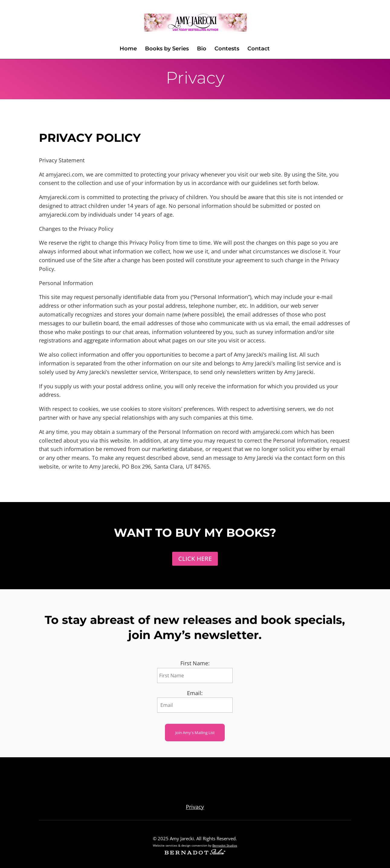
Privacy (195, 807)
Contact (259, 49)
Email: (195, 693)
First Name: (195, 663)
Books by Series (167, 49)
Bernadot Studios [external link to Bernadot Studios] (225, 845)
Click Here (195, 559)
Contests (227, 49)
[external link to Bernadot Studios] (195, 853)
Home (128, 49)
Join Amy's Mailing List (195, 733)
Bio (202, 49)
